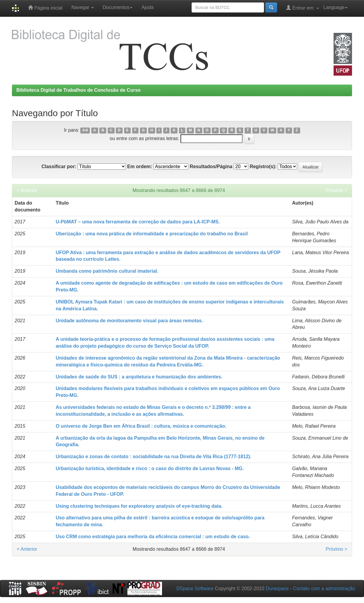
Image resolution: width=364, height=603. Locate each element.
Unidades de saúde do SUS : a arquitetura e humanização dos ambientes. (139, 377)
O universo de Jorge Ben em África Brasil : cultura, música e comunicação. (141, 426)
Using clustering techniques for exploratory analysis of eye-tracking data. (139, 506)
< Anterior (27, 190)
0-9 (85, 131)
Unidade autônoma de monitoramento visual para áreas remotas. (129, 321)
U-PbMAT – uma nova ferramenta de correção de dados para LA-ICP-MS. (138, 222)
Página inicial (45, 8)
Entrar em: (303, 8)
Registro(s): (263, 167)
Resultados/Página (211, 167)
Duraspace (277, 589)
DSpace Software (195, 589)
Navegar (82, 7)
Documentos (118, 7)
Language (336, 7)
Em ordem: (140, 167)
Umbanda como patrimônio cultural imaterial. (107, 271)
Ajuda (148, 7)
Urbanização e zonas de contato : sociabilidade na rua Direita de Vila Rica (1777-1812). (154, 457)
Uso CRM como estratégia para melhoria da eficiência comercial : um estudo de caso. (153, 537)
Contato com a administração (324, 589)
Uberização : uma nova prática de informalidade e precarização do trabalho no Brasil (152, 234)
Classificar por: (59, 167)
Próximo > (337, 190)
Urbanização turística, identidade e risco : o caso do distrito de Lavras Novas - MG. (150, 468)
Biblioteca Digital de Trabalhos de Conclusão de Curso (78, 90)
